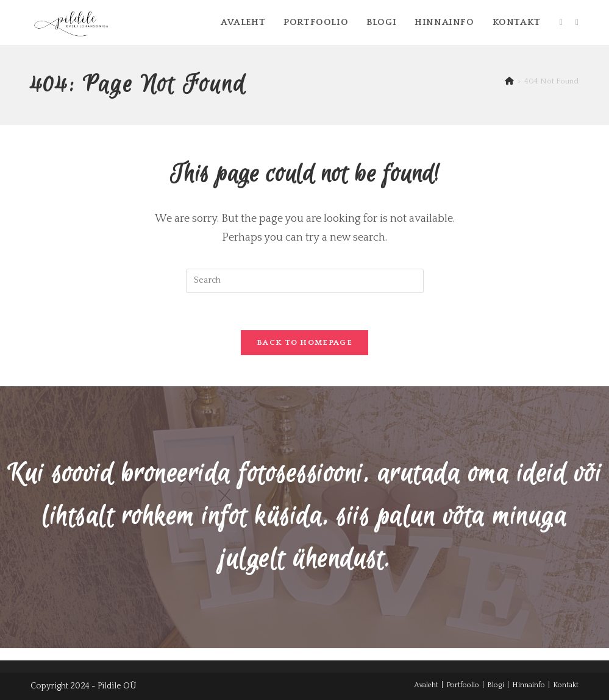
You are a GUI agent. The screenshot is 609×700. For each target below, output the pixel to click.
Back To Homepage (304, 342)
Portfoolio (463, 685)
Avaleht (426, 685)
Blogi (496, 685)
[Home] (509, 81)
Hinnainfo (529, 685)
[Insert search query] (305, 281)
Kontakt (566, 685)
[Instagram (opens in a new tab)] (577, 23)
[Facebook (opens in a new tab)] (561, 23)
